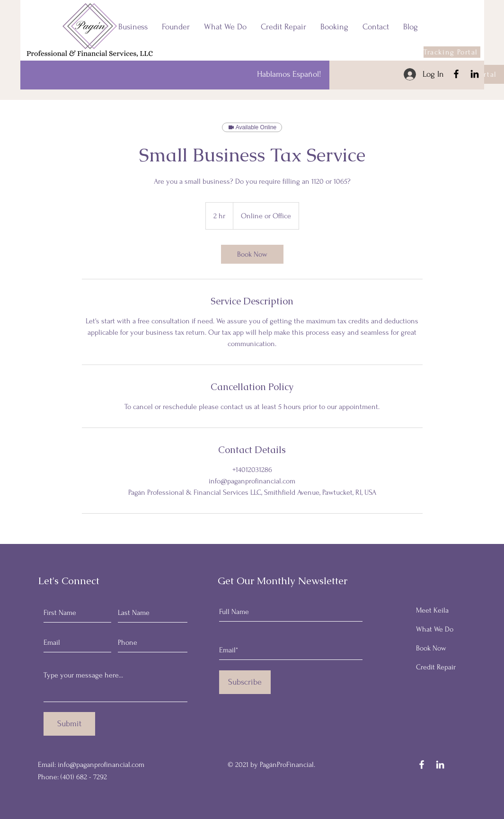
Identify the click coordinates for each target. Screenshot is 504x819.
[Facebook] (456, 74)
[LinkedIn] (475, 74)
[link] (252, 254)
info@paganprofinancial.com (101, 765)
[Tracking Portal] (452, 52)
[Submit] (69, 724)
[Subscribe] (245, 682)
